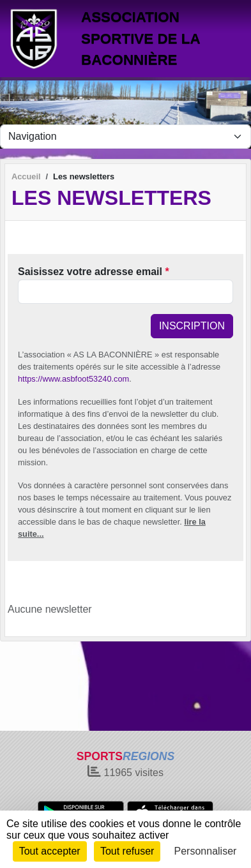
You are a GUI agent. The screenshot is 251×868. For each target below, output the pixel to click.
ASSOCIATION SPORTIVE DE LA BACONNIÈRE (141, 38)
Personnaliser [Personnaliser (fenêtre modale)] (206, 851)
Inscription (192, 326)
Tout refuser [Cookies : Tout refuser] (127, 851)
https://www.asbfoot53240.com (73, 379)
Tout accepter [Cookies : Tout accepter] (50, 851)
